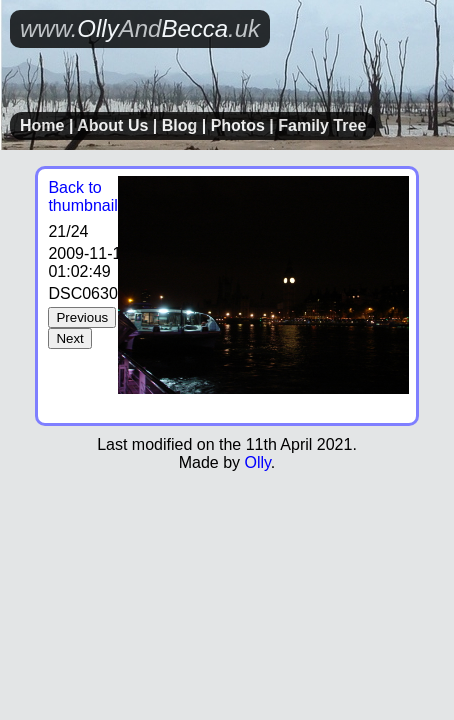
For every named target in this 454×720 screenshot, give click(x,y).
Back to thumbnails (86, 196)
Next (69, 338)
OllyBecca (140, 28)
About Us (112, 125)
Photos (238, 125)
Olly (257, 462)
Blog (180, 125)
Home (42, 125)
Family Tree (322, 125)
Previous (82, 317)
